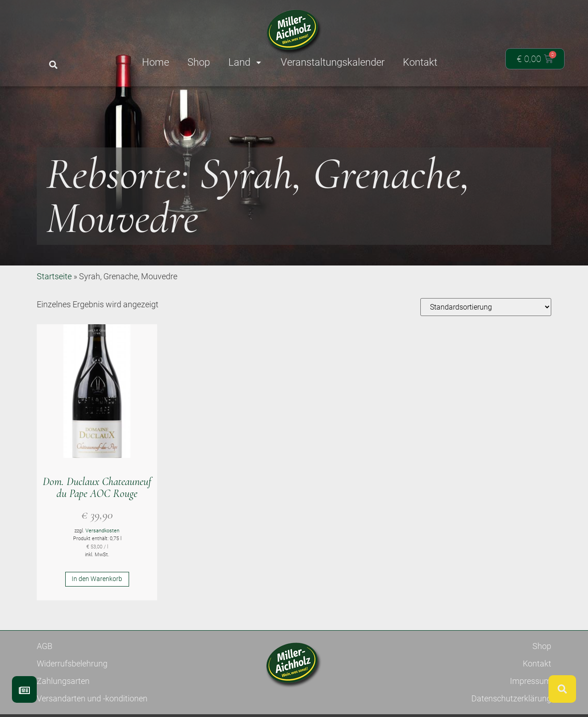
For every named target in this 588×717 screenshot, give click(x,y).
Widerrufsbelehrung (72, 697)
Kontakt (537, 697)
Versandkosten (102, 564)
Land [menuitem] (245, 62)
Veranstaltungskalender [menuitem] (333, 62)
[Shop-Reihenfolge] (486, 341)
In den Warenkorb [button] (97, 612)
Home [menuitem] (155, 62)
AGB (45, 680)
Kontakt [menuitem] (420, 62)
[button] (53, 65)
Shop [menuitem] (199, 62)
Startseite (54, 310)
